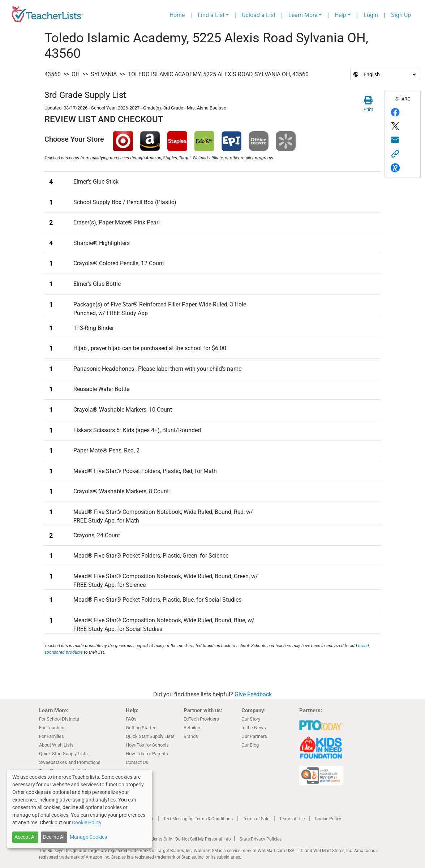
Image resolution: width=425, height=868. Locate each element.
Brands (191, 736)
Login (371, 15)
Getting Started (141, 728)
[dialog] (80, 809)
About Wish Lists (56, 745)
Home (177, 15)
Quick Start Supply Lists (63, 754)
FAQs (131, 719)
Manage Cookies (88, 837)
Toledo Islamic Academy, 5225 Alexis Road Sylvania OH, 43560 (218, 74)
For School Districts (59, 719)
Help (340, 15)
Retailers (193, 728)
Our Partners (254, 736)
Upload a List (259, 15)
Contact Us (137, 762)
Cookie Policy (328, 819)
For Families (51, 736)
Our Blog (250, 745)
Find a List (211, 15)
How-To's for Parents (147, 754)
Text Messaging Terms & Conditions (198, 819)
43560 (53, 74)
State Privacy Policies (261, 839)
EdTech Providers (201, 719)
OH (76, 74)
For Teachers (52, 728)
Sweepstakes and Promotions (70, 762)
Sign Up (401, 15)
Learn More (303, 15)
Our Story (251, 719)
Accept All (25, 837)
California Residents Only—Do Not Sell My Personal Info (177, 839)
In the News (254, 728)
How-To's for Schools (147, 745)
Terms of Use (292, 819)
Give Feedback (253, 694)
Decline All (54, 837)
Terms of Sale (256, 819)
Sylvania (104, 74)
